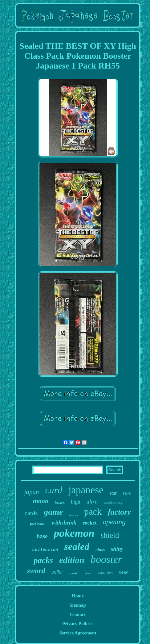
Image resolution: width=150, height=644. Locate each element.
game (53, 512)
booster (106, 559)
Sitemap (78, 605)
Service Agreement (78, 633)
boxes (60, 502)
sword (36, 571)
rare (127, 493)
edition (72, 560)
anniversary (113, 502)
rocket (90, 523)
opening (114, 522)
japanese (86, 490)
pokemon (74, 533)
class (100, 550)
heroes (73, 515)
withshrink (64, 523)
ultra (92, 502)
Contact (78, 614)
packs (43, 560)
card (54, 490)
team (124, 573)
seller (57, 572)
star (113, 493)
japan (32, 492)
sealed (77, 546)
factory (119, 512)
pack (93, 511)
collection (45, 550)
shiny (117, 549)
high (75, 502)
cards (31, 513)
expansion (105, 572)
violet (88, 573)
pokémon (38, 524)
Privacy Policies (78, 624)
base (42, 536)
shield (110, 535)
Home (78, 596)
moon (41, 501)
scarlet (74, 573)
